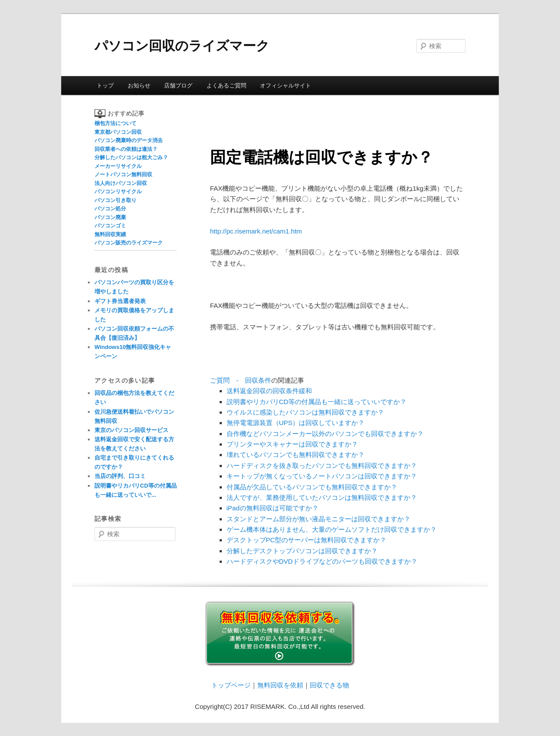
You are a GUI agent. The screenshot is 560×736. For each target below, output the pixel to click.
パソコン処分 (110, 209)
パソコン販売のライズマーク (129, 243)
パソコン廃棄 (110, 217)
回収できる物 (329, 685)
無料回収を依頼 (280, 685)
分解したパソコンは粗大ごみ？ (131, 157)
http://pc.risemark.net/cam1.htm (256, 231)
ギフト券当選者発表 (120, 301)
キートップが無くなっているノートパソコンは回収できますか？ (322, 476)
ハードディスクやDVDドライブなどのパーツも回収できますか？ (322, 561)
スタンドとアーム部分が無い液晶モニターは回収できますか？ (318, 519)
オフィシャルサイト (285, 85)
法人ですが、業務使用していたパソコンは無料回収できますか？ (322, 497)
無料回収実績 (110, 234)
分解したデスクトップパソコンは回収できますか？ (302, 551)
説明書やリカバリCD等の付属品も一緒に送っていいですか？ (317, 402)
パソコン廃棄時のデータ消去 (129, 140)
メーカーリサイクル (118, 166)
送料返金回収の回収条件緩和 (269, 391)
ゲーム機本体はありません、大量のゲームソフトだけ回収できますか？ (332, 529)
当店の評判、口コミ (120, 476)
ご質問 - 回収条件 (241, 380)
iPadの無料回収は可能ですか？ (273, 508)
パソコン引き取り (115, 200)
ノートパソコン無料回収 (123, 174)
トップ (105, 85)
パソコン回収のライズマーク (182, 46)
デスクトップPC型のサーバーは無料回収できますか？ (307, 540)
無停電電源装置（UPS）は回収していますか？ (296, 423)
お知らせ (139, 85)
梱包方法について (115, 123)
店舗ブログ (178, 85)
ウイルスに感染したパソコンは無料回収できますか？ (305, 412)
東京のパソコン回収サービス (131, 430)
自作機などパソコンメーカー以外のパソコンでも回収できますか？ (325, 434)
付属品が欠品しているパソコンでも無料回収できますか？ (312, 487)
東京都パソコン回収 (118, 132)
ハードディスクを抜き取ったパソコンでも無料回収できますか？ (322, 466)
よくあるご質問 (226, 85)
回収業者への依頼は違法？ (126, 149)
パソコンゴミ (110, 226)
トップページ (231, 685)
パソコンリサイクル (118, 192)
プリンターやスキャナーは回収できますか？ (292, 444)
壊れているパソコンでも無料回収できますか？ (296, 455)
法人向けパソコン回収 (121, 183)
